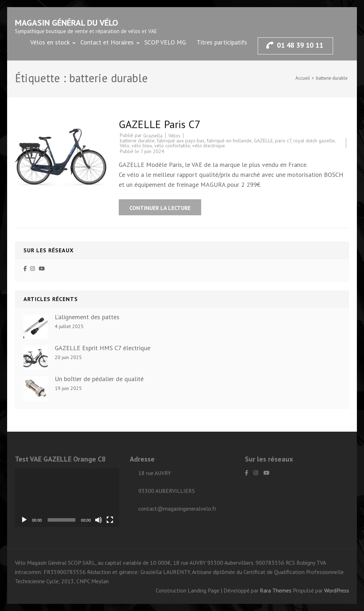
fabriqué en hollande (229, 141)
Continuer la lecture (160, 208)
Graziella (153, 136)
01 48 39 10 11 (295, 45)
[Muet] (98, 520)
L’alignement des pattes (87, 317)
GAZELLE (263, 141)
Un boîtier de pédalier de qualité (99, 379)
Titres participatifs (222, 42)
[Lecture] (24, 520)
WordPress (337, 590)
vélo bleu (142, 146)
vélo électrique (209, 146)
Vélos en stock (50, 42)
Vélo (125, 146)
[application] (67, 498)
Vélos (174, 136)
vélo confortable (172, 146)
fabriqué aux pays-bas (181, 141)
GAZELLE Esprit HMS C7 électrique (103, 348)
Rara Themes (276, 590)
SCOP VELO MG (165, 42)
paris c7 (283, 141)
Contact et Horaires (107, 42)
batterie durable (137, 141)
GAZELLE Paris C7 (159, 124)
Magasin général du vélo (66, 23)
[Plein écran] (110, 520)
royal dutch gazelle (314, 141)
